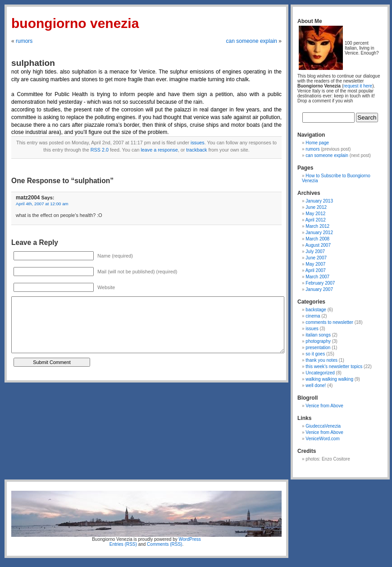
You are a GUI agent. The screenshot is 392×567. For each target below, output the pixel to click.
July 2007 (315, 251)
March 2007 (317, 277)
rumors (24, 41)
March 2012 (317, 226)
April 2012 (316, 220)
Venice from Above (324, 406)
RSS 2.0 (100, 150)
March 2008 (317, 239)
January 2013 (319, 201)
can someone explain (252, 41)
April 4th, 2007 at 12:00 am (42, 204)
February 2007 (320, 283)
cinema (313, 316)
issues (198, 143)
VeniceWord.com (322, 439)
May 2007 (315, 264)
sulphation (33, 63)
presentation (318, 348)
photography (318, 341)
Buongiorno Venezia (75, 23)
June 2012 (316, 207)
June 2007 (316, 258)
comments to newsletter (329, 322)
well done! (316, 385)
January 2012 (319, 233)
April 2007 (316, 270)
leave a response (159, 150)
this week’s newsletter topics (334, 366)
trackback (196, 150)
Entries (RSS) (123, 544)
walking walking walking (329, 379)
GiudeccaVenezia (323, 426)
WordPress (190, 539)
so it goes (315, 354)
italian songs (318, 335)
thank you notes (321, 360)
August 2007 (318, 245)
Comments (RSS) (164, 544)
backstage (316, 310)
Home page (317, 143)
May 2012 (315, 214)
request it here (358, 86)
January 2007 (319, 289)
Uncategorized (320, 373)
